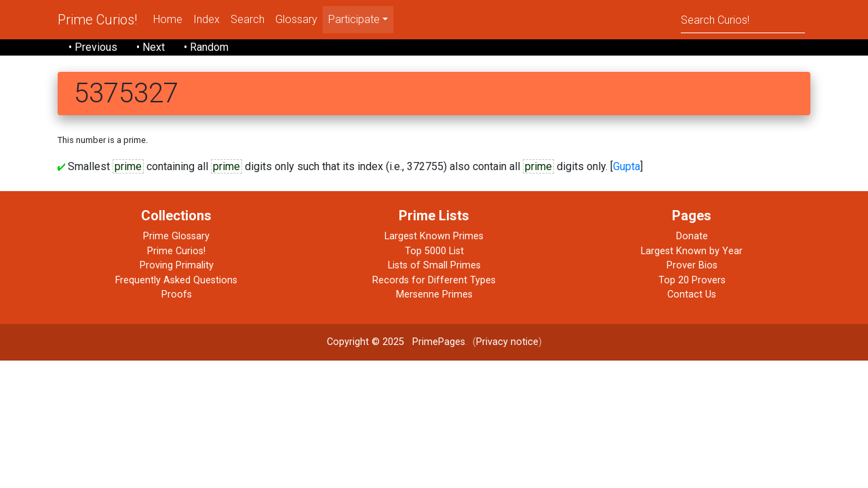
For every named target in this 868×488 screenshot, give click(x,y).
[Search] (743, 19)
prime (128, 166)
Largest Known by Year (692, 251)
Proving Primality (177, 265)
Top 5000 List (434, 251)
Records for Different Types (434, 280)
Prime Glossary (176, 236)
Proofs (177, 294)
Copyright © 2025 (366, 342)
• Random (206, 47)
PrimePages (439, 342)
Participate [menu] (354, 19)
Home (168, 19)
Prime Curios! (97, 20)
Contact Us (692, 294)
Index (206, 19)
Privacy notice (507, 342)
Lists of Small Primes (434, 265)
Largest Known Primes (434, 236)
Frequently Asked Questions (176, 280)
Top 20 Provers (692, 280)
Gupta (627, 166)
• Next (151, 47)
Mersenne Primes (434, 294)
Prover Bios (692, 265)
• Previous (93, 47)
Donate (692, 236)
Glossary (296, 19)
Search (248, 19)
